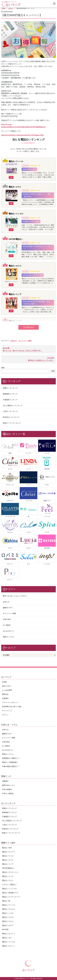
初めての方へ (7, 686)
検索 (3, 368)
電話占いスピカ (8, 917)
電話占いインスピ (16, 214)
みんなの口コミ (9, 631)
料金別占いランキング (11, 417)
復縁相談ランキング (10, 394)
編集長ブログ (8, 608)
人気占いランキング (10, 411)
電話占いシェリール (9, 889)
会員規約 (5, 698)
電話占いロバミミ (9, 934)
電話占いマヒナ (8, 921)
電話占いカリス (15, 266)
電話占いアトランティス (11, 897)
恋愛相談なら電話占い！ (11, 758)
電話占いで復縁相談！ (10, 762)
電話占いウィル (8, 856)
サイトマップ (7, 711)
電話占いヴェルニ (9, 909)
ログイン (5, 715)
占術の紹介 (7, 619)
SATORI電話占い (16, 239)
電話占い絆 (6, 901)
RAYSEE (5, 930)
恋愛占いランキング (10, 388)
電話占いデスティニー (10, 872)
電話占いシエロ (8, 913)
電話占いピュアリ (9, 852)
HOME (3, 8)
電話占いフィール (16, 161)
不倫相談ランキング (10, 400)
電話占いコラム (9, 637)
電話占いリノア (15, 294)
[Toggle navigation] (54, 4)
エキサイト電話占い (9, 885)
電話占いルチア (8, 925)
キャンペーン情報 (25, 341)
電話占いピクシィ (9, 946)
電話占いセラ (7, 938)
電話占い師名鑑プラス (10, 893)
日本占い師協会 (8, 793)
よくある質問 (7, 690)
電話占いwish (7, 848)
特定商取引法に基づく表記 (12, 707)
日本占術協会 (7, 789)
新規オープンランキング (12, 423)
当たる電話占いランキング (13, 406)
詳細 (11, 177)
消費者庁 (5, 781)
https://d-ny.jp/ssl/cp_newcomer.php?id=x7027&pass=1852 (22, 135)
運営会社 (5, 694)
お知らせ (11, 8)
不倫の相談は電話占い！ (11, 766)
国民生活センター (9, 785)
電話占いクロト (15, 187)
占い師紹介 (7, 625)
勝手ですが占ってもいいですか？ (15, 596)
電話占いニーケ (15, 321)
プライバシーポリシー (10, 702)
